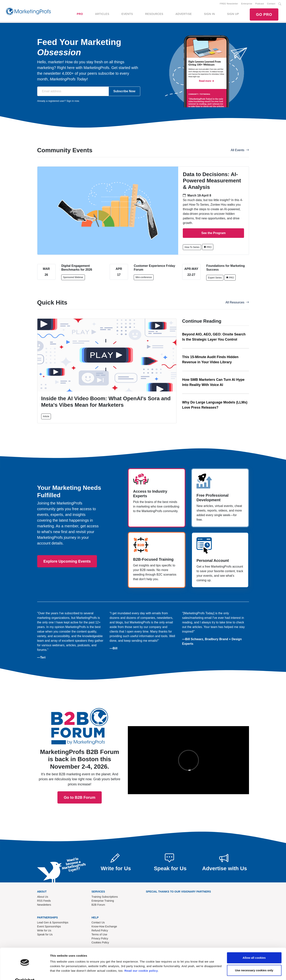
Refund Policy (100, 930)
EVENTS (127, 14)
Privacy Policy (100, 938)
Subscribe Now (124, 91)
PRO (80, 14)
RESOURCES (154, 14)
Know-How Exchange (104, 926)
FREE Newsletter (229, 4)
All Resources (237, 302)
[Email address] (73, 91)
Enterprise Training (103, 901)
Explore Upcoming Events (67, 561)
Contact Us (98, 922)
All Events (240, 150)
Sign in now (73, 101)
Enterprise (247, 4)
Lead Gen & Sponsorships (53, 922)
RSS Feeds (44, 901)
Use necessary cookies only (254, 961)
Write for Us (44, 930)
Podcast (260, 4)
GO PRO (264, 14)
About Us (43, 897)
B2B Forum (98, 905)
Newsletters (44, 905)
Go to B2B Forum (80, 746)
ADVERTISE (184, 14)
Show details (59, 972)
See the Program (213, 233)
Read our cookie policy (141, 962)
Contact (271, 4)
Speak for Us (45, 934)
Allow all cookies (254, 949)
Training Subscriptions (105, 897)
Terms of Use (99, 934)
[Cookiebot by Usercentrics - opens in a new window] (25, 973)
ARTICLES (102, 14)
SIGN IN (209, 14)
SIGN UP (233, 14)
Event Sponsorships (49, 926)
